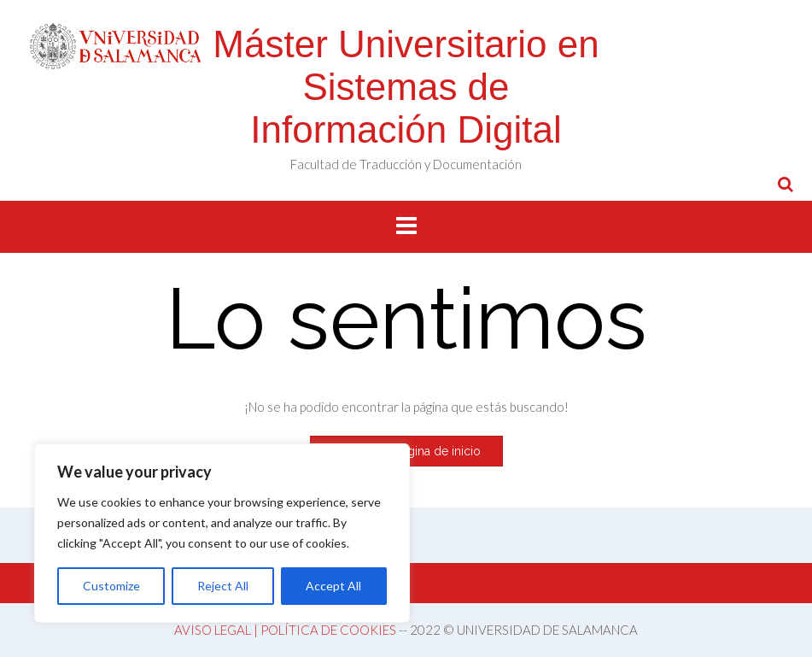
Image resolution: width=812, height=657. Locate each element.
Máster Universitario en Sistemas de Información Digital (406, 87)
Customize (111, 586)
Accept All (333, 586)
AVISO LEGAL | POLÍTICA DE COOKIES (285, 630)
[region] (222, 533)
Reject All (223, 586)
